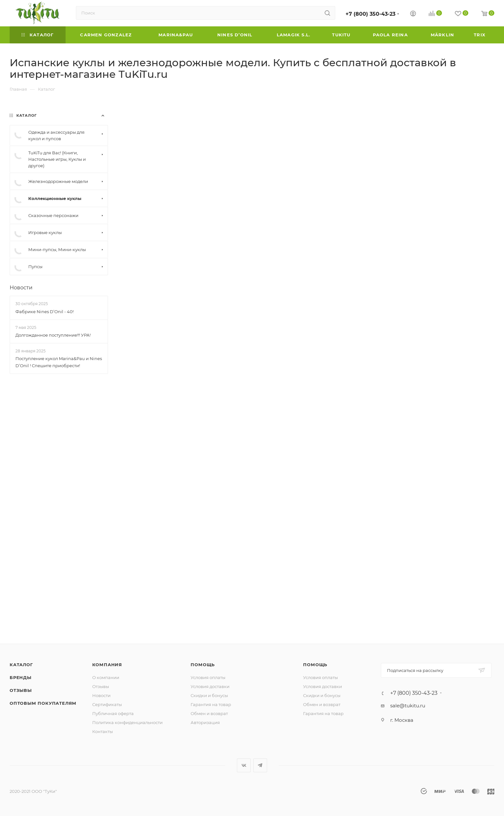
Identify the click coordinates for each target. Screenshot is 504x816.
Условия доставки (210, 686)
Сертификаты (107, 704)
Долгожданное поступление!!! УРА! (53, 335)
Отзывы (21, 690)
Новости (21, 288)
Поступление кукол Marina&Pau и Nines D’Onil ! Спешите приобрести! (59, 362)
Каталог (21, 665)
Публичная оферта (113, 713)
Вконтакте (244, 765)
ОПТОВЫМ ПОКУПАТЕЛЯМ (43, 703)
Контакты (103, 731)
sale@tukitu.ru (408, 706)
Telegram (260, 765)
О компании (106, 677)
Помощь (203, 665)
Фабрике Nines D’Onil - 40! (45, 312)
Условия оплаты (208, 677)
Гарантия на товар (211, 704)
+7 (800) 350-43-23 (370, 14)
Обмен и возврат (209, 713)
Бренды (21, 677)
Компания (107, 665)
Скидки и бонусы (209, 695)
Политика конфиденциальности (127, 722)
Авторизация (205, 722)
